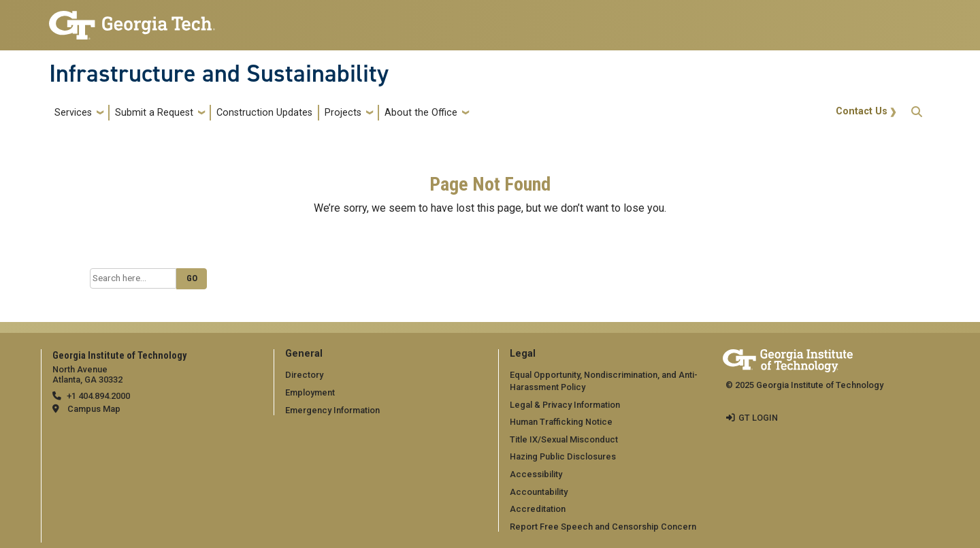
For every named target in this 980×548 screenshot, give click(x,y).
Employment (310, 392)
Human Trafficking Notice (561, 422)
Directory (304, 375)
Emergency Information (332, 410)
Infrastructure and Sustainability (219, 74)
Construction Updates (264, 113)
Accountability (539, 492)
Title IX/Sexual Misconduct (564, 439)
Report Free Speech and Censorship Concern (603, 527)
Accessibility (536, 474)
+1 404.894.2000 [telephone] (98, 396)
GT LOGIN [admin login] (758, 418)
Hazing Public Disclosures (563, 456)
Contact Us (862, 111)
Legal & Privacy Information (565, 405)
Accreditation (538, 509)
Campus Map (94, 409)
